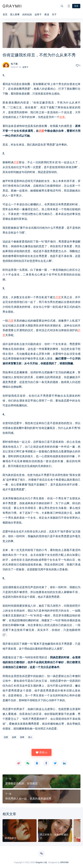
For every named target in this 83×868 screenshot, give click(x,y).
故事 (62, 117)
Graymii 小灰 (41, 862)
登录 (76, 6)
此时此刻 (27, 14)
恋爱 (42, 131)
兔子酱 (14, 64)
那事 (22, 737)
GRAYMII (64, 862)
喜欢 (41, 752)
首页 (5, 14)
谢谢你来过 (11, 838)
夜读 (47, 14)
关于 (54, 14)
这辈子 (38, 14)
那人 (30, 737)
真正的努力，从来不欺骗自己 (54, 836)
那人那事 (15, 14)
